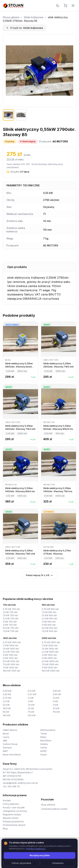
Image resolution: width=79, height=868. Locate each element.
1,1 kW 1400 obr (11, 645)
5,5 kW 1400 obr (11, 661)
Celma (44, 748)
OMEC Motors (10, 730)
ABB (5, 741)
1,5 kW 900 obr (49, 615)
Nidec (43, 737)
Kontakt (7, 800)
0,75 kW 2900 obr (51, 642)
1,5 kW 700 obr (10, 615)
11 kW (56, 705)
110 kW (56, 712)
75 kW (31, 712)
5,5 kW (6, 705)
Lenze (6, 737)
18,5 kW (7, 708)
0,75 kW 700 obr (11, 609)
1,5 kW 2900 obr (50, 649)
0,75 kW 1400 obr (12, 642)
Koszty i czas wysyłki (14, 807)
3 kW (30, 701)
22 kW (31, 708)
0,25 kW (7, 694)
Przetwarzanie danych (14, 825)
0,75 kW (7, 698)
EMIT (5, 751)
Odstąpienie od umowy (15, 811)
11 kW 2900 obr (49, 668)
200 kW (32, 715)
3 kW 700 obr (10, 622)
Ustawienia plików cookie (54, 809)
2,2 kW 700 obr (11, 619)
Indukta (44, 744)
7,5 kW (31, 705)
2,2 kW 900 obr (49, 619)
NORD (43, 751)
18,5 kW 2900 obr (51, 671)
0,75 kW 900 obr (50, 609)
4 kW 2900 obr (49, 658)
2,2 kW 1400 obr (11, 652)
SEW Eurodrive (48, 730)
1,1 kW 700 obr (10, 612)
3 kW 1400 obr (10, 655)
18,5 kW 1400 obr (12, 671)
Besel (6, 734)
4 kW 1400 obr (10, 658)
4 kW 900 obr (49, 625)
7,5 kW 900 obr (49, 631)
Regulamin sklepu (12, 814)
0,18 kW (57, 691)
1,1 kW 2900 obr (50, 645)
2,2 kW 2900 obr (50, 652)
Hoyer (43, 755)
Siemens (7, 748)
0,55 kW (57, 694)
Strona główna (11, 17)
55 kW (6, 712)
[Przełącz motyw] (58, 6)
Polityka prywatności (13, 821)
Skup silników (48, 805)
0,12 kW (32, 691)
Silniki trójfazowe (34, 17)
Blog (5, 829)
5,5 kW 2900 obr (50, 661)
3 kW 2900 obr (49, 655)
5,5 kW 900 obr (49, 628)
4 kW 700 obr (10, 625)
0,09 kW (7, 691)
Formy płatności (11, 804)
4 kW (55, 701)
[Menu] (73, 6)
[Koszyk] (65, 6)
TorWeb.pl (63, 861)
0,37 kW (32, 694)
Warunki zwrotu (11, 818)
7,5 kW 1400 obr (11, 664)
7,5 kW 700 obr (11, 631)
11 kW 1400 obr (10, 668)
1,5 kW (56, 698)
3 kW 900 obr (49, 622)
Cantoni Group (10, 744)
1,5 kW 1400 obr (11, 649)
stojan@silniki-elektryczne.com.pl (20, 783)
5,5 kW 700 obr (11, 628)
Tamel (44, 734)
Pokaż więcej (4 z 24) (40, 575)
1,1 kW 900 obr (49, 612)
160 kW (7, 715)
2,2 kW (6, 701)
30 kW (56, 708)
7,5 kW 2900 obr (50, 664)
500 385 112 (14, 786)
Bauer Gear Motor (12, 755)
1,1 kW (31, 698)
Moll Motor (46, 741)
